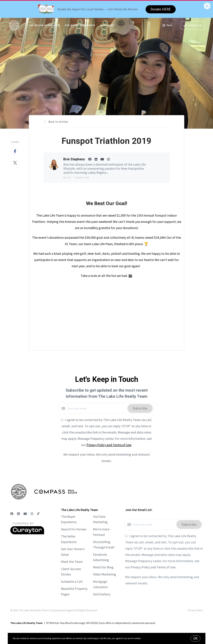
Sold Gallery (102, 594)
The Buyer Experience (80, 25)
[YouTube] (25, 514)
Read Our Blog (103, 567)
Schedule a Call (72, 581)
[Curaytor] (27, 533)
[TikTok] (38, 514)
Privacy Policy (195, 610)
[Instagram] (32, 514)
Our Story (107, 25)
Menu (167, 26)
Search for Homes (74, 529)
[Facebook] (12, 514)
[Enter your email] (96, 408)
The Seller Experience (44, 25)
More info (146, 638)
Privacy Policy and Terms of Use (109, 445)
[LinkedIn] (18, 514)
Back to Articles (58, 122)
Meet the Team (72, 562)
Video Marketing (105, 574)
